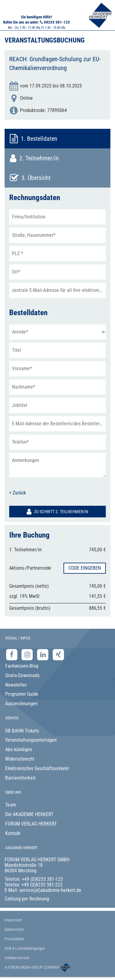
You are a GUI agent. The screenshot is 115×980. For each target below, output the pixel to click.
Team (11, 805)
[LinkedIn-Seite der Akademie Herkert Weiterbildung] (43, 655)
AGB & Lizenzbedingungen (25, 948)
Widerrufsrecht (20, 759)
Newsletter (16, 685)
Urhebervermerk (17, 958)
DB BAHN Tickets (22, 731)
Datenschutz (14, 929)
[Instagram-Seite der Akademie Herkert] (28, 655)
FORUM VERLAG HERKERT (31, 824)
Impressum (13, 920)
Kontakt (13, 833)
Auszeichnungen (21, 704)
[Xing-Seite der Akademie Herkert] (58, 655)
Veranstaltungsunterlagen (31, 740)
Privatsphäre (14, 939)
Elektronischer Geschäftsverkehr (37, 768)
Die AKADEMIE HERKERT (29, 814)
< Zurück (17, 493)
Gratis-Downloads (22, 675)
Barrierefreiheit (20, 778)
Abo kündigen (19, 749)
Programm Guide (22, 694)
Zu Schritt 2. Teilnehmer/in (57, 512)
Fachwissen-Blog (22, 666)
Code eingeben (85, 568)
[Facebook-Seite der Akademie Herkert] (12, 655)
